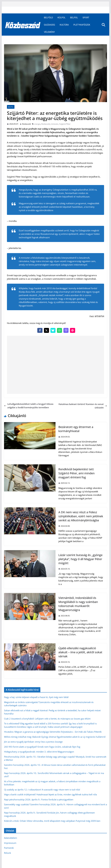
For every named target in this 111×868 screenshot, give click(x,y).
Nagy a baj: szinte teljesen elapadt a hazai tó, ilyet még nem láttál (36, 697)
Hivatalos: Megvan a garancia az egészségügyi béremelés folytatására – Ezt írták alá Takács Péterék (53, 732)
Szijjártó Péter (65, 124)
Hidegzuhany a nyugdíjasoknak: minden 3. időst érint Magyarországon (39, 752)
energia (37, 124)
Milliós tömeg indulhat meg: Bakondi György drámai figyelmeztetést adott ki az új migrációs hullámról (55, 737)
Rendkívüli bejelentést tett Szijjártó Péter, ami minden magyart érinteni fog (76, 473)
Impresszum (10, 843)
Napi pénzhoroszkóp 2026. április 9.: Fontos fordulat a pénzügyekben (39, 800)
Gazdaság (50, 25)
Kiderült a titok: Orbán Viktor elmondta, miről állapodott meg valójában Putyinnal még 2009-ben (52, 821)
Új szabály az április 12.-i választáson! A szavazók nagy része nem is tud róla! (42, 790)
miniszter (55, 124)
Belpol (74, 18)
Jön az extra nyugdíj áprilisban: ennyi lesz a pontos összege (33, 742)
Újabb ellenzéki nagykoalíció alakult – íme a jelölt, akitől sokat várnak (80, 652)
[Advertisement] (56, 365)
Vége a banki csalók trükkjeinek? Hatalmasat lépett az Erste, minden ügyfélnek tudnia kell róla (50, 794)
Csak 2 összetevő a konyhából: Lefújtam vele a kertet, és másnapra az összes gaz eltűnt (47, 719)
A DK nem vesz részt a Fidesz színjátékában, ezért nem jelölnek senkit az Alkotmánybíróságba (81, 516)
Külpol (61, 18)
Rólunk (8, 853)
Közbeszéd (26, 124)
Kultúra (64, 25)
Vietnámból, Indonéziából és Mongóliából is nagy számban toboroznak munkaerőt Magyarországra (78, 604)
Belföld (48, 18)
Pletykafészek (82, 25)
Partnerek (9, 848)
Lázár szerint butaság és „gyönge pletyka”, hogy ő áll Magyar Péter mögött (80, 559)
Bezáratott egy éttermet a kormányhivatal (76, 429)
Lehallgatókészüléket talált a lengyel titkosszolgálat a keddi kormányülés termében (29, 406)
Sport (86, 18)
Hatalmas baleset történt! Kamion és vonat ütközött (83, 406)
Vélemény (49, 32)
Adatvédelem (11, 838)
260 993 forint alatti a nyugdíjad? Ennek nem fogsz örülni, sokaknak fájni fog (42, 747)
